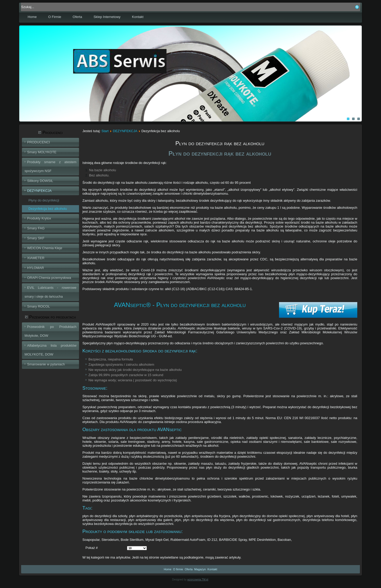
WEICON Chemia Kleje (45, 248)
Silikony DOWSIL (40, 181)
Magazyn (200, 569)
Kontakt (138, 17)
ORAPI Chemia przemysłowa (49, 278)
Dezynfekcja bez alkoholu (48, 209)
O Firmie (55, 17)
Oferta (77, 17)
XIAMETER (36, 258)
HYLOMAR (35, 268)
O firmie (178, 569)
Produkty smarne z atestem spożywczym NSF (50, 166)
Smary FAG (36, 228)
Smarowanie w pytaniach (46, 364)
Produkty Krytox (39, 218)
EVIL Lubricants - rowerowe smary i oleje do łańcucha (50, 292)
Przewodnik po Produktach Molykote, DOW (50, 331)
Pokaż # (92, 548)
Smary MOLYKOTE (42, 152)
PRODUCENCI (38, 142)
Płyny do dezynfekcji (44, 200)
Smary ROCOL (38, 306)
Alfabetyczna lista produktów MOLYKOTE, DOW (50, 350)
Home (32, 17)
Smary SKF (36, 238)
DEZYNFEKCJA (39, 191)
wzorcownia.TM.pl (198, 580)
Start (105, 131)
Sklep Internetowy (107, 17)
